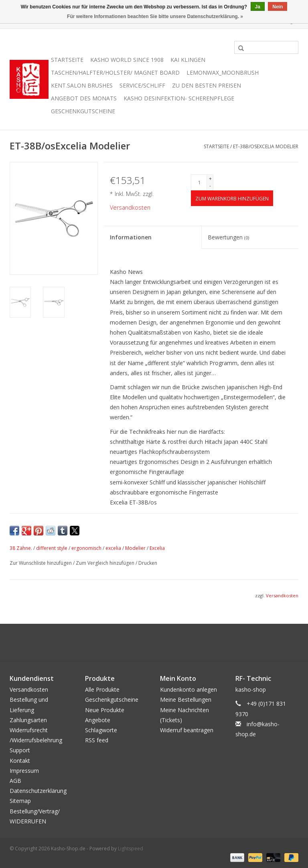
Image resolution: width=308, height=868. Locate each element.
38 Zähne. (21, 548)
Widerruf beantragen (187, 730)
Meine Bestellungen (186, 700)
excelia (113, 548)
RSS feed (97, 740)
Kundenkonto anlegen (188, 689)
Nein (278, 7)
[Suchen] (266, 47)
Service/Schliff (142, 85)
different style (52, 548)
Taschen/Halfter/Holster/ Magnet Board (115, 73)
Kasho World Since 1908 (127, 60)
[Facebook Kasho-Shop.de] (154, 642)
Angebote (98, 720)
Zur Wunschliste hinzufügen (41, 563)
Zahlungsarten (28, 720)
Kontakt (20, 761)
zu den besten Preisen (207, 85)
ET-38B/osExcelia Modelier (266, 146)
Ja (258, 7)
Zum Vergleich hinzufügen (106, 563)
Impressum (24, 771)
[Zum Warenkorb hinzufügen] (232, 198)
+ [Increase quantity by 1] (210, 179)
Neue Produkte (105, 710)
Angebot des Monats (84, 98)
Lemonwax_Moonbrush (223, 73)
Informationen (131, 237)
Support (20, 750)
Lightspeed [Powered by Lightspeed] (131, 849)
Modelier (135, 548)
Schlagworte (101, 730)
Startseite (67, 60)
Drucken (148, 563)
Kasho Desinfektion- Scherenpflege (179, 98)
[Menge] (199, 182)
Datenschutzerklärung (38, 791)
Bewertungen (228, 237)
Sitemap (20, 801)
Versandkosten (130, 207)
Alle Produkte (102, 689)
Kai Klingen (188, 60)
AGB (15, 781)
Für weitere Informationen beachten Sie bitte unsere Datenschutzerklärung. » (155, 16)
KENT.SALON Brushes (82, 85)
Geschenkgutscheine (83, 111)
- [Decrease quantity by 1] (210, 186)
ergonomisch (86, 548)
